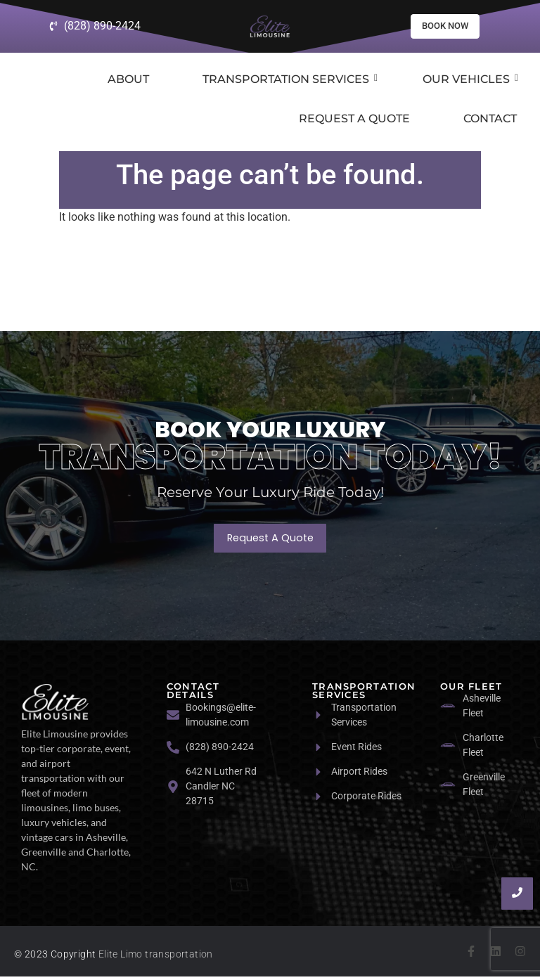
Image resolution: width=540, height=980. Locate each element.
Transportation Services (290, 82)
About (128, 82)
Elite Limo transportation (156, 958)
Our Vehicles (470, 82)
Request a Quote (354, 121)
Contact (490, 121)
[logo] (55, 705)
